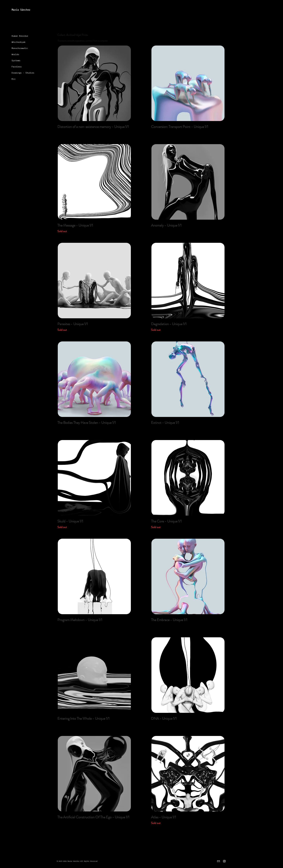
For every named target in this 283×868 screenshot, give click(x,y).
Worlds (15, 54)
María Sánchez (21, 10)
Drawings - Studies (23, 73)
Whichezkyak (18, 42)
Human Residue (20, 36)
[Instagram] (224, 861)
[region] (94, 83)
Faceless (17, 67)
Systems (16, 60)
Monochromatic (20, 48)
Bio (13, 79)
